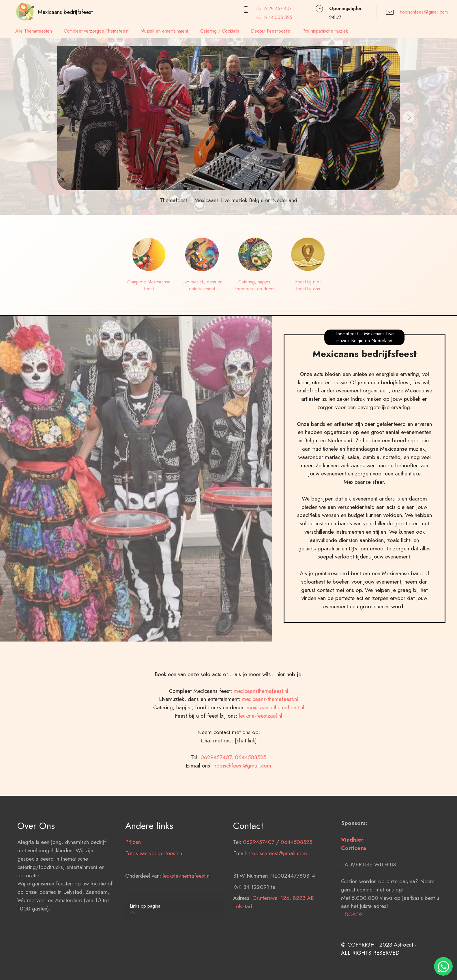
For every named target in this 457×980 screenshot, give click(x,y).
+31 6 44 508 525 (274, 17)
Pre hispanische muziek (325, 31)
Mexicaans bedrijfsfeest (65, 12)
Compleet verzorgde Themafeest (96, 31)
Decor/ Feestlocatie (271, 31)
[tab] (175, 910)
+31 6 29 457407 (274, 9)
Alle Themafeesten (34, 31)
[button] (48, 117)
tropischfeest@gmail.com (424, 12)
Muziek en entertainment (164, 31)
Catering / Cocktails (220, 31)
